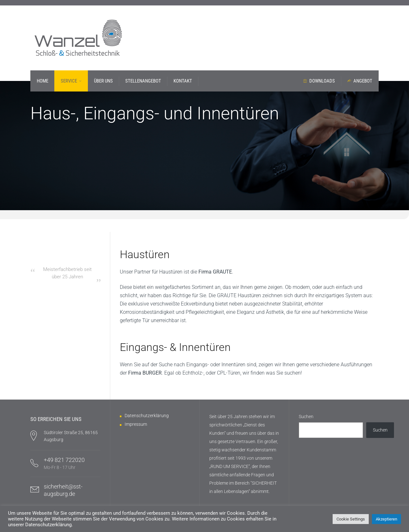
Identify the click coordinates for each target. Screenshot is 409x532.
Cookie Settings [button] (351, 519)
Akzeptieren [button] (386, 519)
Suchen (306, 417)
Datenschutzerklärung (147, 416)
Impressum (136, 424)
